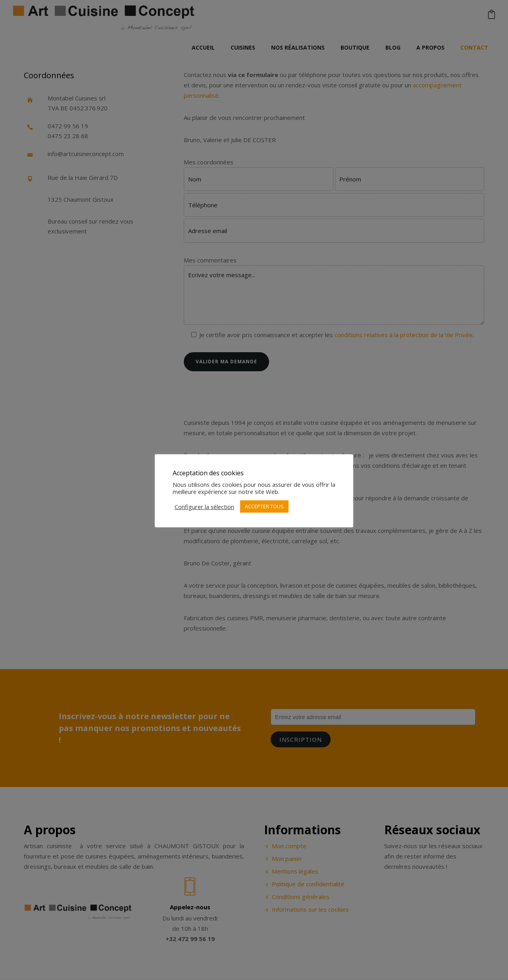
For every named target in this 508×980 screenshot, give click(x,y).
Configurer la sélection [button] (204, 507)
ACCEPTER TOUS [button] (264, 506)
